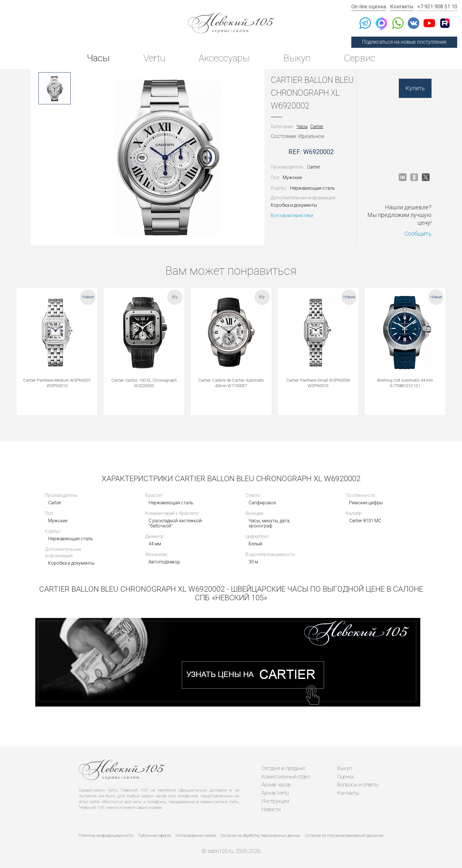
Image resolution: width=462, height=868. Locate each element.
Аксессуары (224, 58)
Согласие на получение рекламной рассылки (344, 836)
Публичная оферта (154, 836)
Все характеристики (292, 215)
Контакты (402, 7)
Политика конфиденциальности (106, 836)
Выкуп (297, 58)
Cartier (317, 126)
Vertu (154, 58)
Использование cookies (196, 836)
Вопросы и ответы (358, 785)
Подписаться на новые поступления (404, 42)
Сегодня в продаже (283, 768)
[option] (55, 88)
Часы (98, 58)
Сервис (360, 58)
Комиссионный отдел (286, 777)
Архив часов (276, 785)
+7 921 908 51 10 (437, 7)
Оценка (345, 777)
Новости (271, 809)
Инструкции (275, 801)
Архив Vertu (275, 793)
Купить (415, 88)
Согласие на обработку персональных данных (261, 836)
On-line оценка (369, 7)
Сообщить (418, 234)
